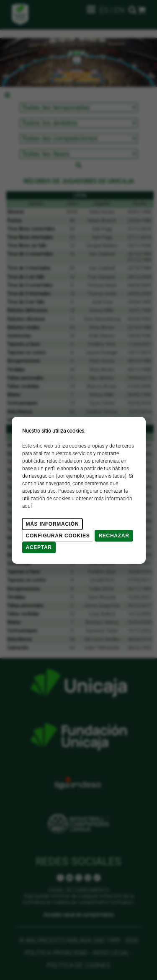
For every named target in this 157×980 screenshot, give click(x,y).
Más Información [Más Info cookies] (53, 524)
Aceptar (39, 547)
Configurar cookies (58, 536)
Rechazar (114, 536)
